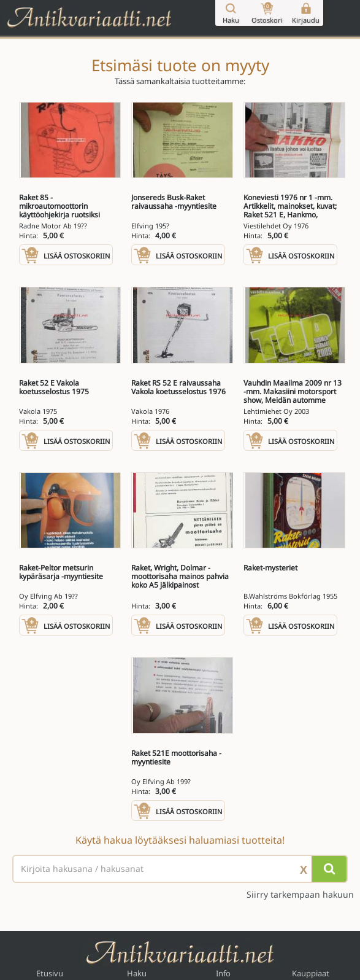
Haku (137, 973)
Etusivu (50, 973)
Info (223, 973)
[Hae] (329, 869)
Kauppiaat (311, 973)
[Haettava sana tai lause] (180, 869)
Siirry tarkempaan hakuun (300, 895)
